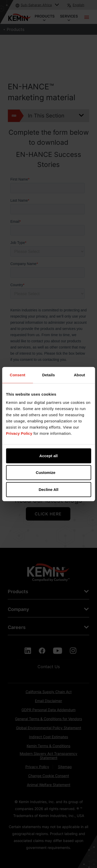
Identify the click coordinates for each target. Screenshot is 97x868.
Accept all (48, 456)
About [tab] (80, 375)
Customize (49, 473)
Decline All (48, 489)
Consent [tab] (18, 375)
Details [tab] (48, 375)
